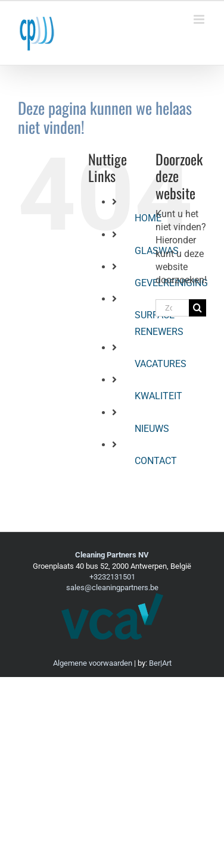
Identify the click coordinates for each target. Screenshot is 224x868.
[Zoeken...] (172, 308)
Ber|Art (160, 663)
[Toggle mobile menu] (200, 19)
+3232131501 (112, 577)
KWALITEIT (158, 396)
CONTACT (156, 461)
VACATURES (161, 364)
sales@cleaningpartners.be (112, 587)
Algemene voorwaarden (93, 663)
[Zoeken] (197, 308)
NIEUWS (152, 429)
